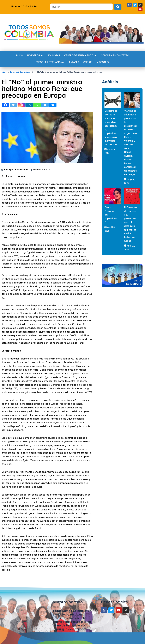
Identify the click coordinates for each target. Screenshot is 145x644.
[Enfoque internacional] (50, 62)
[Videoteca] (103, 62)
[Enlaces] (74, 62)
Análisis (111, 81)
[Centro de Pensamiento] (80, 56)
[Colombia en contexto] (115, 56)
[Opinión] (88, 62)
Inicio (4, 72)
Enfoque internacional (21, 72)
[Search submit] (118, 7)
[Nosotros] (35, 56)
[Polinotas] (54, 56)
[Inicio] (20, 56)
